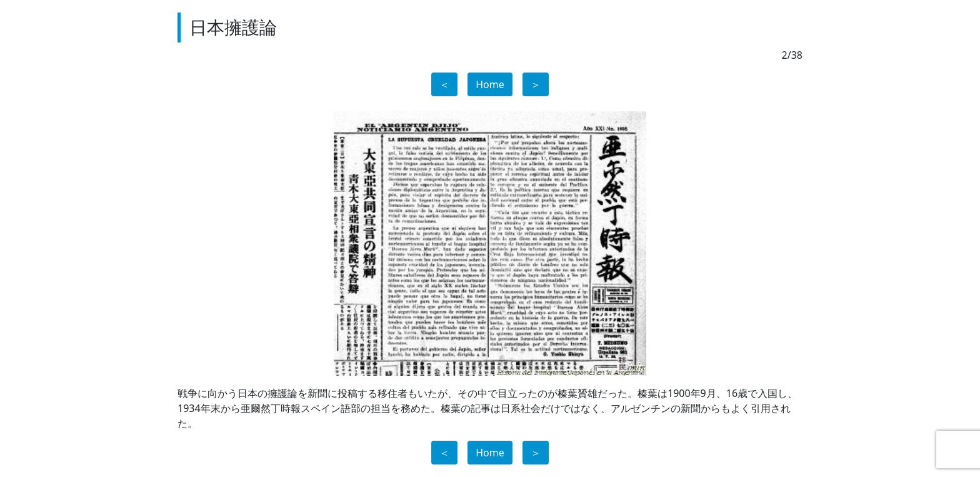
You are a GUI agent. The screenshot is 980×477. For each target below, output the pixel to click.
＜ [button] (444, 84)
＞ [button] (536, 84)
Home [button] (490, 84)
